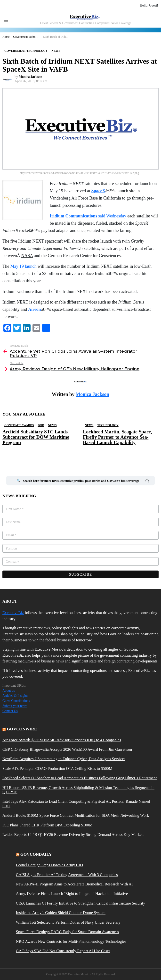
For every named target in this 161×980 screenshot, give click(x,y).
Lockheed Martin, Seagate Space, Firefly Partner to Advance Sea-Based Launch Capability (117, 437)
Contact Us (10, 711)
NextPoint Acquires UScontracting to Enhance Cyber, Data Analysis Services (64, 759)
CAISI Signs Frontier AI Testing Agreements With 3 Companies (67, 875)
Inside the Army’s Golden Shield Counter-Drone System (61, 913)
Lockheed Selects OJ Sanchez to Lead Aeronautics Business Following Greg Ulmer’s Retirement (80, 778)
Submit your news (15, 706)
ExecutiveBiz (13, 613)
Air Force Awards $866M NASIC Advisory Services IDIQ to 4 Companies (62, 740)
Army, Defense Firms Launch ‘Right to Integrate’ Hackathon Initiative (72, 894)
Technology (108, 425)
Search (147, 482)
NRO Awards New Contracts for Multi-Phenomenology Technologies (71, 942)
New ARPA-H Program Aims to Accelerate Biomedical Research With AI (74, 884)
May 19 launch (23, 266)
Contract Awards (19, 425)
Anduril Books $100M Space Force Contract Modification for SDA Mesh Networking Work (76, 816)
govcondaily (36, 854)
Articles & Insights (15, 696)
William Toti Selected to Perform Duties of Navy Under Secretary (68, 922)
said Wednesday (112, 216)
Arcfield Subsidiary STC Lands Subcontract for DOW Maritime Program (36, 437)
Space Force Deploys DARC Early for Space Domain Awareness (68, 932)
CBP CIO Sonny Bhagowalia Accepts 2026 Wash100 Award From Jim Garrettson (67, 750)
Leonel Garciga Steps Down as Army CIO (49, 865)
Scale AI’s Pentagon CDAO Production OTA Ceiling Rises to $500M (57, 769)
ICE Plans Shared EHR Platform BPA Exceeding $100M (48, 825)
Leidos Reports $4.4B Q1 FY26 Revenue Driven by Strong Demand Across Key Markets (73, 835)
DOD (41, 425)
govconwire (22, 729)
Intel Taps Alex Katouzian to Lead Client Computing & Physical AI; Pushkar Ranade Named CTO (76, 804)
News (52, 425)
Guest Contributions (16, 701)
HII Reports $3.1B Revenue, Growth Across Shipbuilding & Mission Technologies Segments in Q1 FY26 (78, 790)
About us (9, 691)
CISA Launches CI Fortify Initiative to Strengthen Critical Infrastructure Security (81, 903)
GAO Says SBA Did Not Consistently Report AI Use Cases (63, 951)
